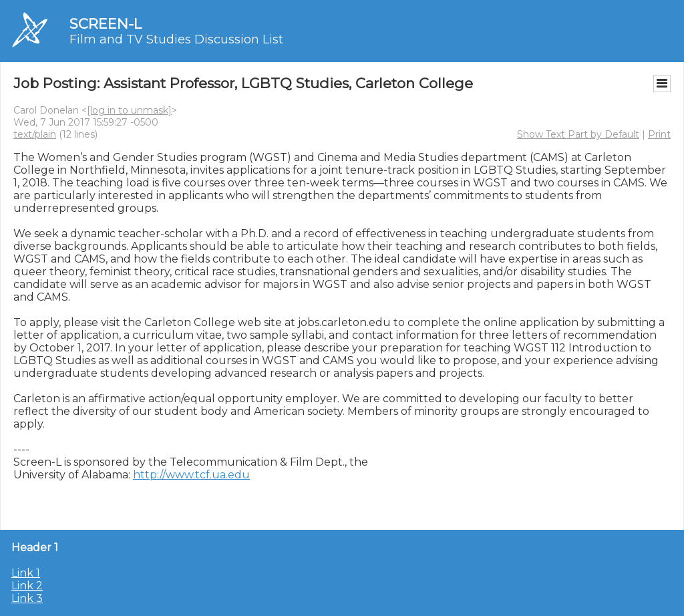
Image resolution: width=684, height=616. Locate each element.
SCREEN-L (106, 24)
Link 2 (27, 586)
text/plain (35, 134)
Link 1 (26, 573)
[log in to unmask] (129, 110)
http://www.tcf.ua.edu (191, 475)
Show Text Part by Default (578, 134)
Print (659, 134)
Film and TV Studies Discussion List (176, 39)
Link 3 (27, 598)
